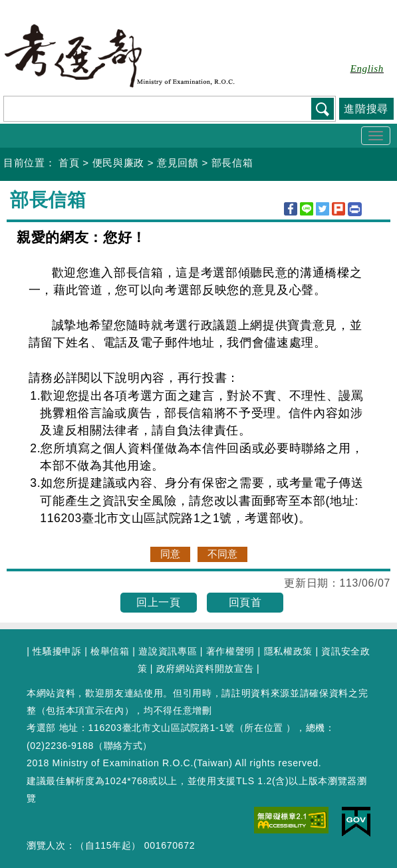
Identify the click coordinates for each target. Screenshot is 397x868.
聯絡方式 (123, 746)
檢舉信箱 (110, 651)
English (367, 69)
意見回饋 (178, 163)
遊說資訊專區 (168, 651)
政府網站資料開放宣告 (205, 668)
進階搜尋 (366, 109)
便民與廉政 (118, 163)
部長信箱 (232, 163)
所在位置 (264, 728)
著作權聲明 (230, 651)
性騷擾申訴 (57, 651)
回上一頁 (159, 602)
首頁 (69, 163)
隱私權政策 (288, 651)
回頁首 (245, 602)
